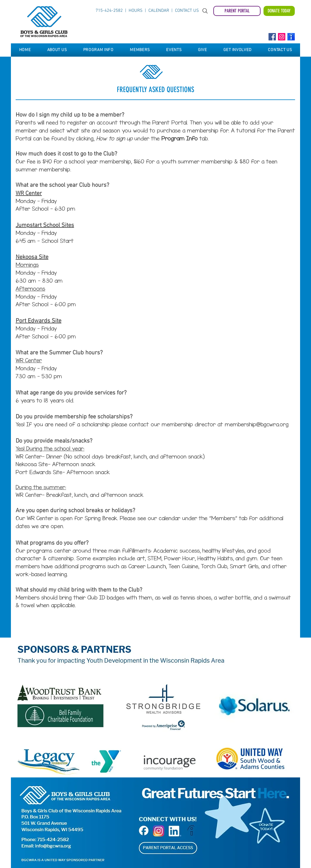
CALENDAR (159, 11)
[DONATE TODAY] (279, 11)
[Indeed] (291, 37)
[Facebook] (272, 37)
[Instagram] (282, 37)
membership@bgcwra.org (257, 424)
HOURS (137, 11)
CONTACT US (187, 11)
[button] (57, 50)
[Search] (205, 11)
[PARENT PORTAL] (237, 11)
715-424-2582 (109, 11)
